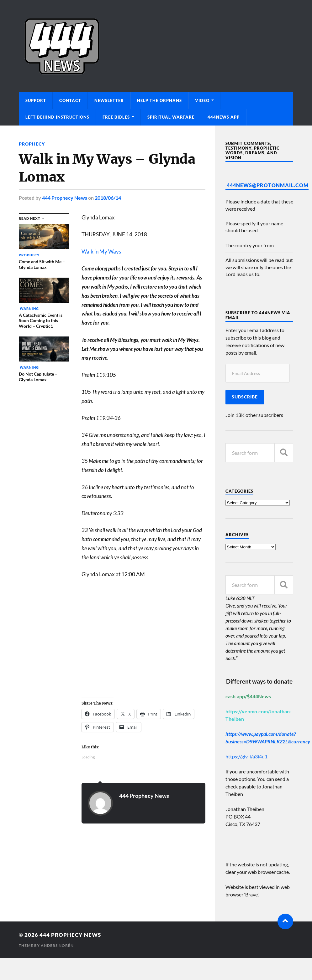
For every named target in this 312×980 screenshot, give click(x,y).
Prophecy (32, 144)
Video (202, 100)
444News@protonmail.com (268, 185)
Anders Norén (57, 945)
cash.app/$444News (248, 696)
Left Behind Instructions (57, 117)
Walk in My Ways (101, 251)
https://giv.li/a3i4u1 (246, 756)
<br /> (100, 649)
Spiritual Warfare (171, 117)
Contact (70, 100)
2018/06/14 (108, 198)
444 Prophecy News (65, 198)
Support (36, 100)
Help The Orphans (159, 100)
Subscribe (245, 397)
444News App (224, 117)
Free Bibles (116, 117)
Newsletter (109, 100)
